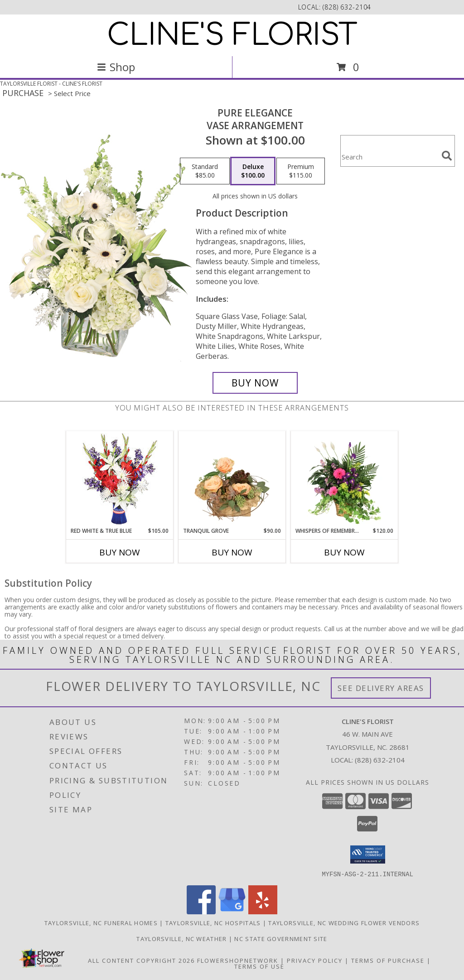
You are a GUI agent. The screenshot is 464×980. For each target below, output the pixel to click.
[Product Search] (389, 157)
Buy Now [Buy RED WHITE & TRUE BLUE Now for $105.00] (120, 552)
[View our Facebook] (201, 911)
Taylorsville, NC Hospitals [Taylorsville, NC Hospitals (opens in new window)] (213, 922)
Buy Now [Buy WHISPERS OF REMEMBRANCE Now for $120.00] (344, 552)
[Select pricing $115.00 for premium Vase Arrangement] (301, 171)
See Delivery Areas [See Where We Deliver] (381, 688)
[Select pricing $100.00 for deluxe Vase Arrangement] (253, 171)
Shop (116, 67)
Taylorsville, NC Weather (181, 938)
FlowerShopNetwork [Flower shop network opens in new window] (238, 960)
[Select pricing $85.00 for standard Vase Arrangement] (205, 171)
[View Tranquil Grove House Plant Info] (232, 479)
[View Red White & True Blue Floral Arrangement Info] (120, 479)
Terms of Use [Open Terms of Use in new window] (259, 966)
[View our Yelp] (263, 911)
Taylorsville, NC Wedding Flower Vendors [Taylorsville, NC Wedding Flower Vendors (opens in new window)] (344, 922)
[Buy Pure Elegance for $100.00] (255, 383)
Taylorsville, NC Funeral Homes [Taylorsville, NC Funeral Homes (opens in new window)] (101, 922)
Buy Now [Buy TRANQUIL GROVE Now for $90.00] (232, 552)
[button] (368, 854)
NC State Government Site (281, 938)
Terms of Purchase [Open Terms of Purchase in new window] (388, 960)
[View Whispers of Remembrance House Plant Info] (345, 479)
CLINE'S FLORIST (232, 35)
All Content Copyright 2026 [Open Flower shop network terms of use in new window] (141, 960)
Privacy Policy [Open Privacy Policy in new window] (315, 960)
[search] (447, 156)
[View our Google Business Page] (232, 911)
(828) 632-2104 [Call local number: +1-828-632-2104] (347, 7)
